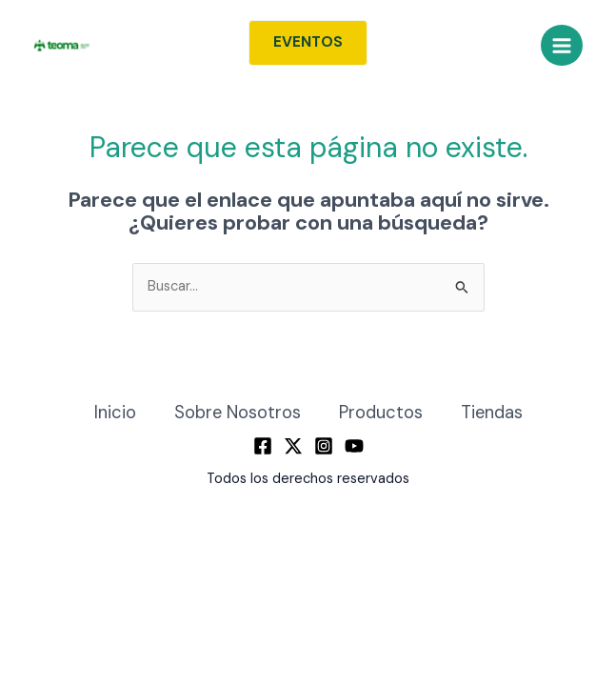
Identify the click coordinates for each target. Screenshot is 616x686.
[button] (308, 43)
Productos (381, 413)
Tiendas (492, 413)
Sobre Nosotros (238, 413)
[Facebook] (263, 446)
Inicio (115, 413)
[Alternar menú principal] (562, 46)
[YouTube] (354, 446)
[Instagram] (324, 446)
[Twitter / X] (293, 446)
